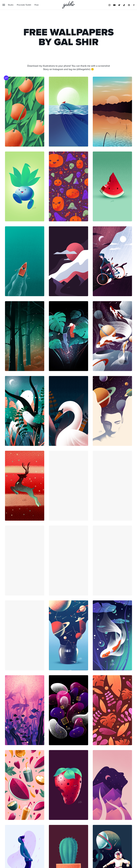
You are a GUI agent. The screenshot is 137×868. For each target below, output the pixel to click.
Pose (37, 5)
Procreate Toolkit (24, 5)
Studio (11, 5)
